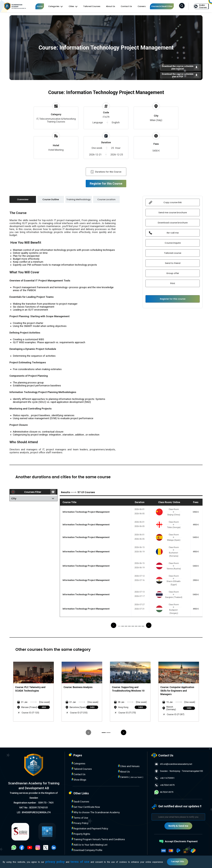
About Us (111, 6)
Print (173, 283)
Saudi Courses (80, 801)
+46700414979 (164, 785)
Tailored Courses (92, 6)
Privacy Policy (80, 823)
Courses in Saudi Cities (162, 6)
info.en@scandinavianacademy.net (173, 764)
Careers (142, 6)
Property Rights (81, 834)
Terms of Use (80, 818)
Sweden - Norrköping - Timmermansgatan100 (179, 771)
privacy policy (55, 862)
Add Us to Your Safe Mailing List (89, 845)
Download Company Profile (87, 850)
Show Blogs (79, 780)
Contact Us (126, 6)
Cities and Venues (129, 766)
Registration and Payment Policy (90, 828)
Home (40, 6)
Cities (73, 6)
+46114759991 (164, 778)
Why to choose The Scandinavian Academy (96, 812)
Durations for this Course (106, 172)
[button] (119, 626)
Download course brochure (173, 223)
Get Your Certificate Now (86, 807)
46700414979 (164, 792)
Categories (56, 6)
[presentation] (114, 625)
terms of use (80, 862)
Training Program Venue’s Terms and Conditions (98, 839)
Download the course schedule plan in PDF (181, 75)
